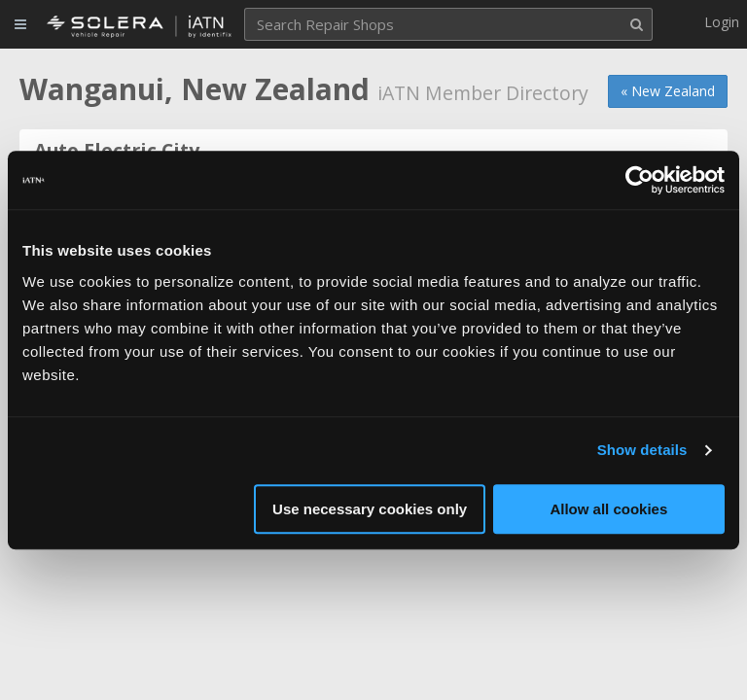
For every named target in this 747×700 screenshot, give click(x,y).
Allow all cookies (608, 509)
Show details (642, 450)
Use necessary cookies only (370, 509)
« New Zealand (668, 91)
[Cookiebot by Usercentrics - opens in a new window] (640, 180)
